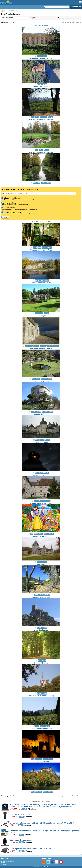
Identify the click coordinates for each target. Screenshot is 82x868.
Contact (3, 864)
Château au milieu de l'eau (41, 250)
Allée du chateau (41, 630)
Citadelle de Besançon (41, 475)
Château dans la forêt (41, 222)
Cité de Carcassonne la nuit (41, 729)
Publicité (3, 863)
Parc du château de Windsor (41, 349)
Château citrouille (41, 442)
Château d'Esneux (41, 663)
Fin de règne (41, 316)
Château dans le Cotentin (41, 283)
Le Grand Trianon (41, 26)
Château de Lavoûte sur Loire (41, 59)
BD (48, 473)
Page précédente (66, 22)
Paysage (45, 56)
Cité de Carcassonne (41, 87)
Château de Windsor (41, 381)
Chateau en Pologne (41, 762)
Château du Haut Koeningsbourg (41, 696)
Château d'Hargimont (41, 536)
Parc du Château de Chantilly (41, 120)
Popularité (78, 18)
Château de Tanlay (41, 414)
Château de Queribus (41, 597)
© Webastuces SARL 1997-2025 (41, 867)
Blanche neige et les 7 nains (41, 503)
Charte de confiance (7, 861)
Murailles (41, 564)
